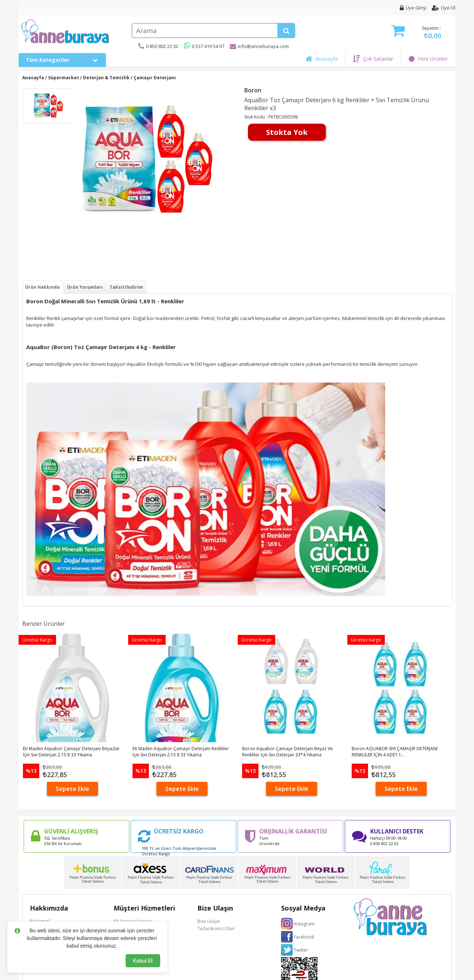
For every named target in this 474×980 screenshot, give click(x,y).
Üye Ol (444, 8)
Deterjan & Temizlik (106, 78)
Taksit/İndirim (126, 287)
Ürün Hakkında (42, 287)
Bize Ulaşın (209, 921)
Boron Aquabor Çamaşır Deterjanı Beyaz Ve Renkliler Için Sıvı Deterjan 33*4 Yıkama (287, 752)
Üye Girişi (413, 8)
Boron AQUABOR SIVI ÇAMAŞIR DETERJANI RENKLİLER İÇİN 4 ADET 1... (395, 752)
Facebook (304, 937)
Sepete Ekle (72, 789)
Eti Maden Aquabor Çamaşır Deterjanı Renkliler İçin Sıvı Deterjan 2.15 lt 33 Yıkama (181, 752)
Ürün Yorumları (85, 287)
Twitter (301, 950)
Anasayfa (322, 59)
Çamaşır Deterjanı (155, 78)
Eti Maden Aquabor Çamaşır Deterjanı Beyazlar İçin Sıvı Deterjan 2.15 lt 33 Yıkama (71, 752)
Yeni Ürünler (428, 59)
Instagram (304, 924)
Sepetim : (416, 33)
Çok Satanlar (373, 59)
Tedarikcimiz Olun (216, 929)
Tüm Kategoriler (62, 60)
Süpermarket (64, 78)
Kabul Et (143, 961)
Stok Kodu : (256, 117)
